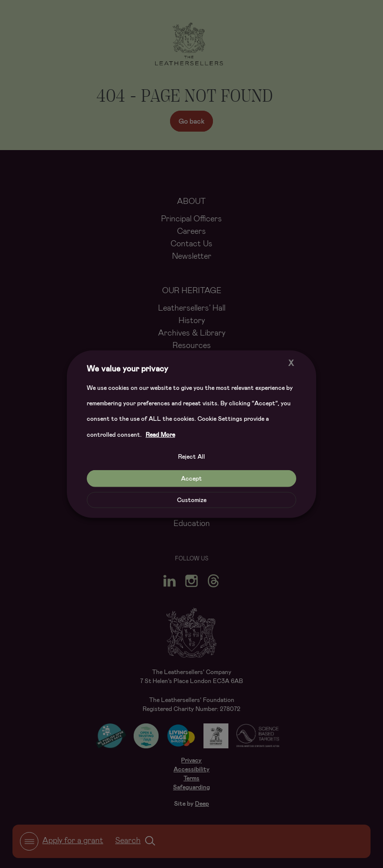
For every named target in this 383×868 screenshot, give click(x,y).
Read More (160, 435)
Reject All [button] (191, 457)
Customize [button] (192, 500)
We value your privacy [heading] (127, 368)
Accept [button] (191, 479)
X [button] (291, 363)
